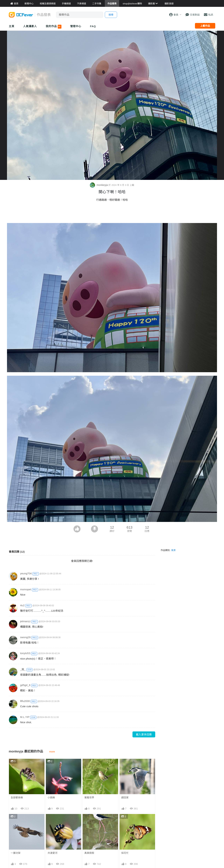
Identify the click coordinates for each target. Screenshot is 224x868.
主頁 (12, 26)
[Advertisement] (112, 213)
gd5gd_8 (25, 685)
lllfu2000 (25, 701)
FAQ (93, 26)
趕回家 (125, 798)
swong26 (25, 637)
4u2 (22, 605)
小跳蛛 (51, 798)
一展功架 (16, 853)
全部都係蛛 (17, 798)
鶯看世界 (89, 798)
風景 (173, 550)
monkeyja (99, 185)
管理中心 (76, 26)
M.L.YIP (25, 717)
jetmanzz (25, 621)
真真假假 (89, 853)
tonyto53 (25, 653)
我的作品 (53, 27)
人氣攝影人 (30, 26)
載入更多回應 (144, 734)
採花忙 (125, 853)
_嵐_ (23, 669)
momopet (26, 589)
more (52, 752)
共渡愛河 (52, 853)
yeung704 (26, 573)
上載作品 (205, 26)
